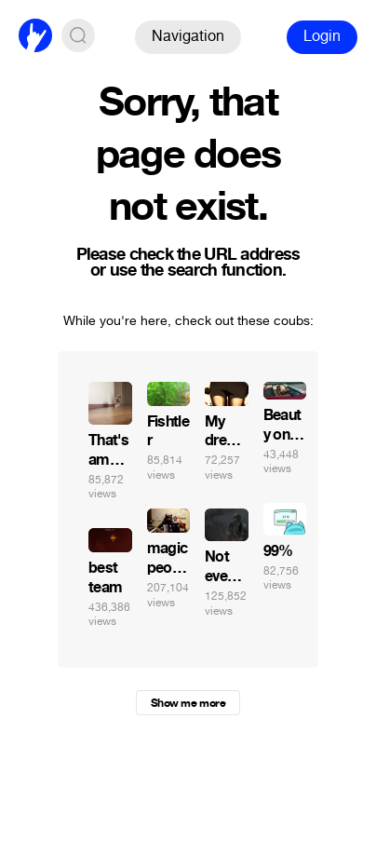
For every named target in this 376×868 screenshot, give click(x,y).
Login (322, 36)
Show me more (188, 703)
